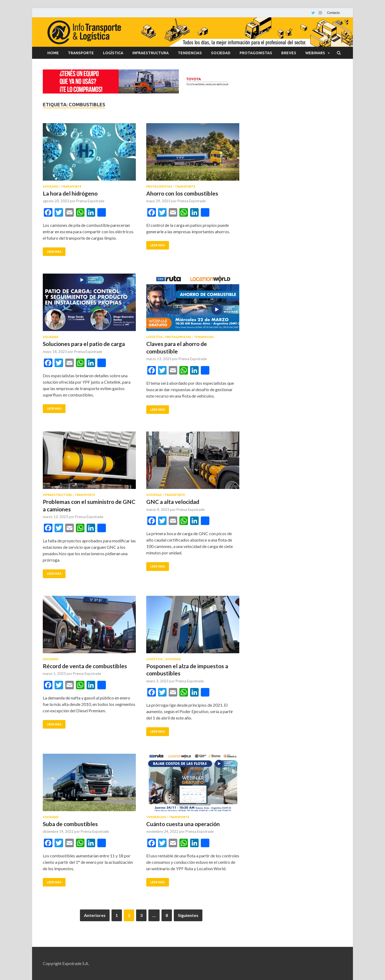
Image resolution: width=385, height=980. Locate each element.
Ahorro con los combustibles (182, 193)
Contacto (333, 13)
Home (53, 53)
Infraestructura (151, 53)
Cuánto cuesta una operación (183, 824)
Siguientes (188, 915)
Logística (113, 53)
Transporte (81, 53)
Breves (289, 53)
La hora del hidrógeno (70, 193)
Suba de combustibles (70, 824)
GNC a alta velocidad (173, 502)
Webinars (315, 53)
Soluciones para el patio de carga (84, 344)
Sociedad (221, 53)
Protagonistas (256, 53)
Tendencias (190, 53)
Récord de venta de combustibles (85, 666)
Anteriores (95, 915)
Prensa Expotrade (90, 201)
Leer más (54, 252)
